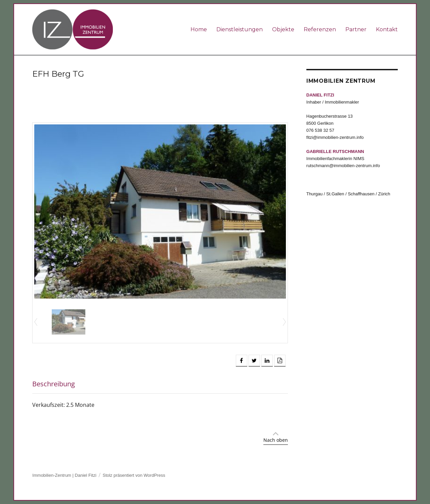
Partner (356, 29)
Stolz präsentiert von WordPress (134, 475)
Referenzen (320, 29)
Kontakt (387, 29)
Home (199, 29)
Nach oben (276, 440)
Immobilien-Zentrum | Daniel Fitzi (64, 475)
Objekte (283, 29)
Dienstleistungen (240, 29)
